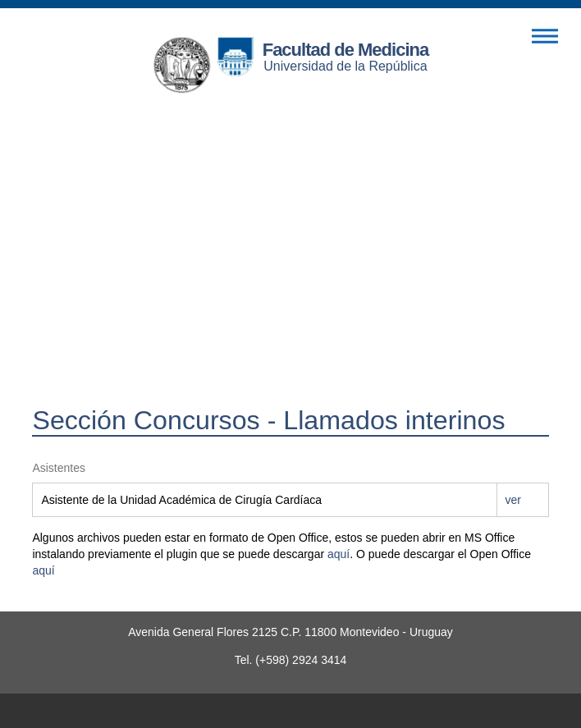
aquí (339, 554)
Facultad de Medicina (346, 50)
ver (513, 500)
